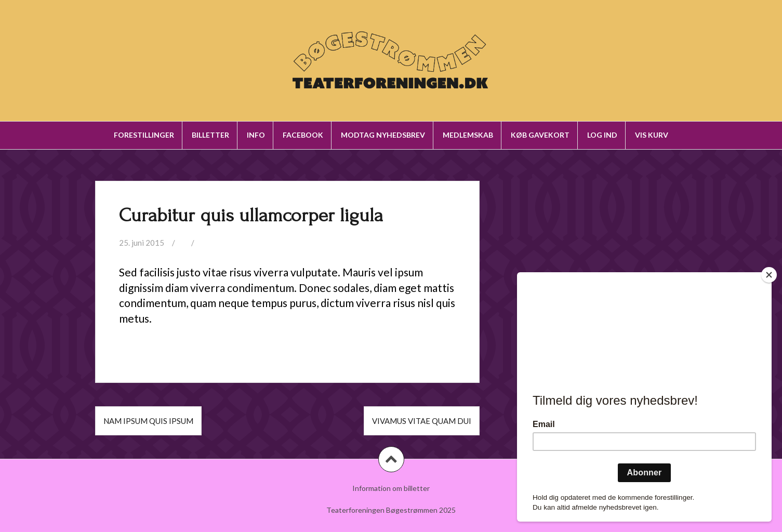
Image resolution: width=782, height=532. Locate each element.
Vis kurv (652, 135)
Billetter (210, 135)
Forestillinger (144, 135)
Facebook (303, 135)
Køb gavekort (540, 135)
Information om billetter (391, 488)
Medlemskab (468, 135)
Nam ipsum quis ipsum (148, 421)
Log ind (602, 135)
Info (256, 135)
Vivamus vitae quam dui (422, 421)
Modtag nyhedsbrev (383, 135)
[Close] (769, 275)
